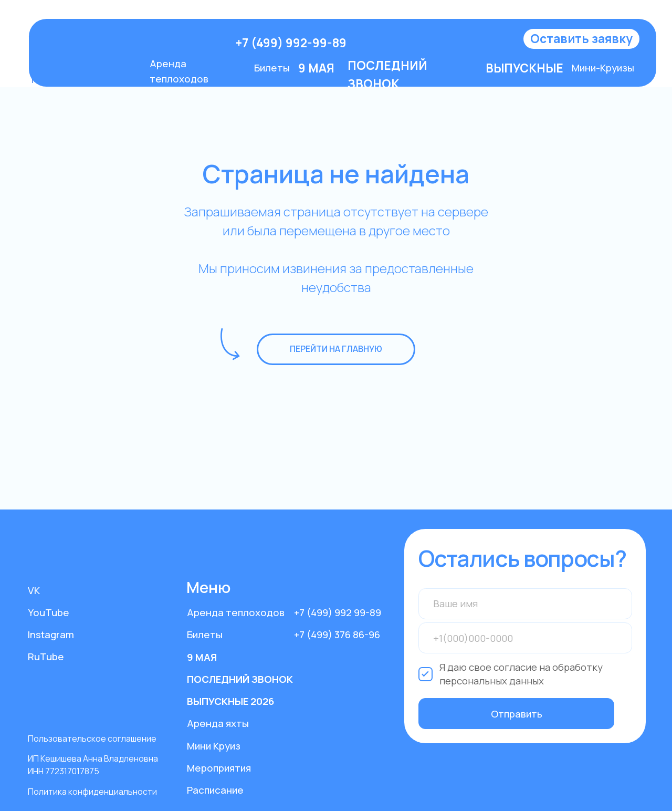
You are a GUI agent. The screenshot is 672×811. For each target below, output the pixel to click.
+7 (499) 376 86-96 (337, 635)
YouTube (49, 612)
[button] (581, 39)
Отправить (517, 714)
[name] (525, 604)
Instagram (51, 635)
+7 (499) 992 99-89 (338, 612)
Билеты (272, 68)
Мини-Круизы (603, 68)
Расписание (215, 790)
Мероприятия (219, 768)
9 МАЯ (202, 657)
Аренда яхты (218, 723)
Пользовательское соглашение (92, 739)
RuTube (46, 657)
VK (34, 590)
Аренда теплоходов (236, 612)
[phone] (525, 638)
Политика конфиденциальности (92, 792)
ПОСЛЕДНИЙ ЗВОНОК (240, 679)
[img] (133, 43)
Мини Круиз (214, 746)
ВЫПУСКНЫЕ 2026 (230, 701)
